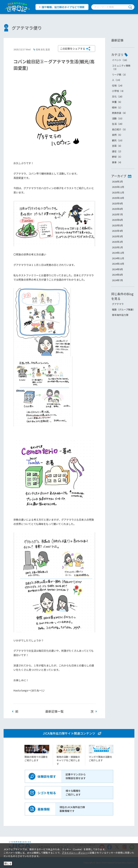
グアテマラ (118, 304)
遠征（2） (117, 151)
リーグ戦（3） (120, 75)
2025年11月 (118, 192)
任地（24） (118, 85)
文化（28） (118, 96)
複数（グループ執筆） (124, 309)
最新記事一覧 (54, 711)
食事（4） (117, 162)
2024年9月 (117, 269)
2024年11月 (118, 258)
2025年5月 (117, 225)
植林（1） (117, 107)
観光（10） (118, 140)
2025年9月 (117, 203)
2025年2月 (117, 242)
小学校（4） (118, 91)
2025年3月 (117, 236)
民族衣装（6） (120, 113)
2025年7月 (117, 214)
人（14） (117, 80)
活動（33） (118, 118)
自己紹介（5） (120, 129)
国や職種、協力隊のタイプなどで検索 (63, 7)
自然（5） (117, 135)
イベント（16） (120, 60)
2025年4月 (117, 231)
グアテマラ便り (27, 28)
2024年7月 (117, 280)
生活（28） (118, 124)
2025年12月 (118, 187)
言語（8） (117, 146)
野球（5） (117, 157)
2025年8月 (117, 209)
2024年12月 (118, 253)
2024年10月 (118, 264)
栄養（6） (117, 102)
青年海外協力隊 (120, 315)
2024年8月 (117, 275)
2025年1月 (117, 247)
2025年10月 (118, 198)
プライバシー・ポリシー (75, 853)
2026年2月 (117, 181)
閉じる (8, 863)
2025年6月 (117, 220)
